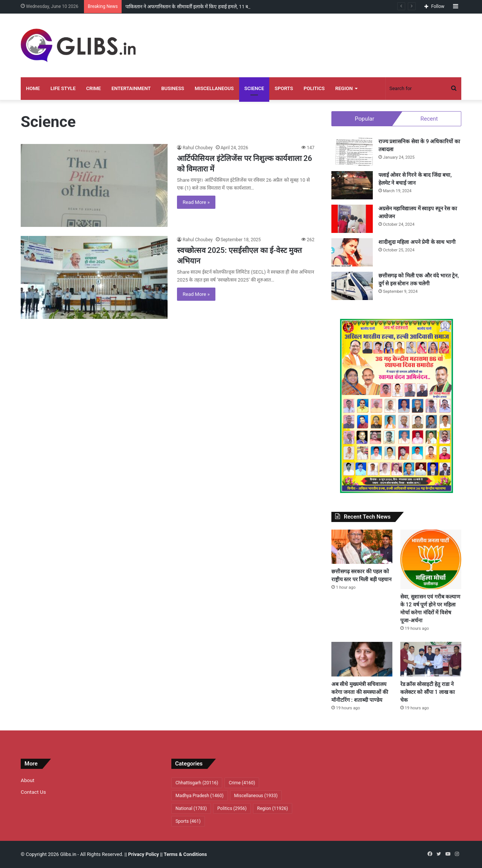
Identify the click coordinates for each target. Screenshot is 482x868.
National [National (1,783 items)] (191, 808)
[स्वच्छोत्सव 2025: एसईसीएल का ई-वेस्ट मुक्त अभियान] (94, 277)
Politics (314, 88)
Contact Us (33, 792)
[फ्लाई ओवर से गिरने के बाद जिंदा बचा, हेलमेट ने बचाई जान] (352, 185)
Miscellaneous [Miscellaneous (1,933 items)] (256, 796)
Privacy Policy (143, 854)
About (27, 780)
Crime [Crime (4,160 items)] (242, 783)
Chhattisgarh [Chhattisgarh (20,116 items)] (197, 783)
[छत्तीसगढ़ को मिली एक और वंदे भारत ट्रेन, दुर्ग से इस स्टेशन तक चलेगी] (352, 286)
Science (254, 88)
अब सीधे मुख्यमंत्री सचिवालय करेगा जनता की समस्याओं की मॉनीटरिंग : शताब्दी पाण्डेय (360, 692)
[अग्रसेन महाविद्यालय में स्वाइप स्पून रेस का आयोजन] (352, 219)
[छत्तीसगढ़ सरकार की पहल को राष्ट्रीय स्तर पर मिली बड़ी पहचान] (362, 547)
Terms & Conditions (185, 854)
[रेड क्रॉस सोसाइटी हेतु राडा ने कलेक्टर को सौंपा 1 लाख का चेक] (431, 659)
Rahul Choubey (198, 148)
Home (33, 88)
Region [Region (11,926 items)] (273, 808)
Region (344, 88)
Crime (94, 88)
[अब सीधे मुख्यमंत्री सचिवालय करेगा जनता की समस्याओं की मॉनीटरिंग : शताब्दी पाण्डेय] (362, 659)
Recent (429, 119)
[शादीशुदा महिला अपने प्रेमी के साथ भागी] (352, 252)
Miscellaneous (214, 88)
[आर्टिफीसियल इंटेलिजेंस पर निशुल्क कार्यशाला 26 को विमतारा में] (94, 185)
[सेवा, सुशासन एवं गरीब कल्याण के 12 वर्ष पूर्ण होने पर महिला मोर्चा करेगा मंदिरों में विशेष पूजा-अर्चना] (431, 560)
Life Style (63, 88)
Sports (284, 88)
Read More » (196, 202)
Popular (365, 119)
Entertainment (131, 88)
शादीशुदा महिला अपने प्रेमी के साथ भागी (417, 242)
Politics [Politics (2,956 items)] (232, 808)
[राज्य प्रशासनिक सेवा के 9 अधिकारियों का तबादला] (352, 152)
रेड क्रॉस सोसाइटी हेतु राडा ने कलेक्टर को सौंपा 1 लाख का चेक (428, 692)
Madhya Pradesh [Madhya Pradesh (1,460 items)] (200, 796)
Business (173, 88)
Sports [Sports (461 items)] (188, 821)
